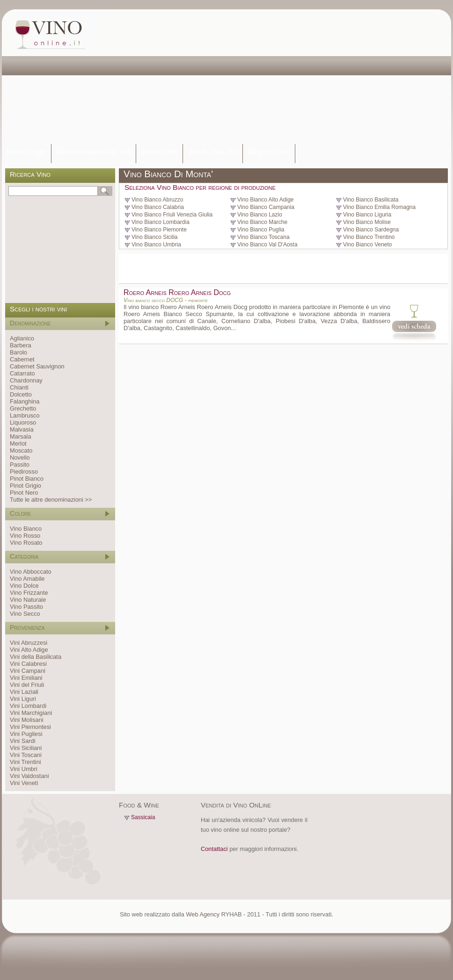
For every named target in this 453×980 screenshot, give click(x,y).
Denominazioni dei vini (94, 152)
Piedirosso (24, 472)
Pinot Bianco (27, 479)
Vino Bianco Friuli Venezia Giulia (172, 215)
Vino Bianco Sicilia (155, 237)
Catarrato (22, 373)
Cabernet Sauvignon (37, 366)
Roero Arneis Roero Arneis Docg (177, 292)
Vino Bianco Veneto (368, 245)
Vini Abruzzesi (29, 643)
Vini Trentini (26, 762)
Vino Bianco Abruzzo (157, 200)
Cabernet (22, 359)
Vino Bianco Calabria (158, 207)
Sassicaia (143, 817)
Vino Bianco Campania (266, 207)
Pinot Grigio (26, 486)
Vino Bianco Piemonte (159, 230)
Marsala (21, 436)
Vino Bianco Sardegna (371, 230)
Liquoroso (23, 422)
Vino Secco (25, 614)
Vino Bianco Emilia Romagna (379, 207)
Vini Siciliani (26, 748)
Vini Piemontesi (30, 727)
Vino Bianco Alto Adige (266, 200)
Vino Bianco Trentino (369, 237)
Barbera (21, 345)
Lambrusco (25, 415)
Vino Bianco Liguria (367, 215)
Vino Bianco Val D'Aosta (267, 245)
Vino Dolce (24, 586)
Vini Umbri (24, 769)
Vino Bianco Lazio (260, 215)
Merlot (18, 443)
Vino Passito (26, 607)
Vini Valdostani (29, 776)
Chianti (19, 387)
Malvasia (22, 429)
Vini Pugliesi (26, 734)
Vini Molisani (27, 720)
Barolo (18, 352)
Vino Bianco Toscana (263, 237)
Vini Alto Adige (29, 650)
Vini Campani (28, 671)
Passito (20, 465)
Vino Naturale (28, 600)
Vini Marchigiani (31, 713)
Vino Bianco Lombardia (161, 222)
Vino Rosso (25, 536)
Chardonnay (26, 380)
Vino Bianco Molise (367, 222)
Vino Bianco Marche (262, 222)
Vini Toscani (26, 755)
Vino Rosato (26, 543)
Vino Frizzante (29, 593)
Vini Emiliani (26, 678)
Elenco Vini (160, 152)
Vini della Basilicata (36, 657)
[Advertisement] (231, 77)
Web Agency (203, 914)
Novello (20, 458)
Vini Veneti (24, 783)
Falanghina (25, 401)
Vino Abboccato (31, 572)
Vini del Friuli (27, 685)
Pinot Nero (24, 493)
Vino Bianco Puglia (261, 230)
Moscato (21, 450)
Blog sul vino (269, 152)
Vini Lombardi (28, 706)
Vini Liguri (23, 699)
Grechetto (23, 408)
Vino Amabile (27, 579)
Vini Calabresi (28, 664)
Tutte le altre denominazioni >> (51, 500)
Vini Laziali (24, 692)
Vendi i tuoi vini (213, 152)
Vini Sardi (23, 741)
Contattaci (214, 849)
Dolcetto (21, 394)
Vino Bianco (26, 529)
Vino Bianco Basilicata (371, 200)
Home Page (26, 152)
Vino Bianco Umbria (156, 245)
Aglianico (22, 338)
